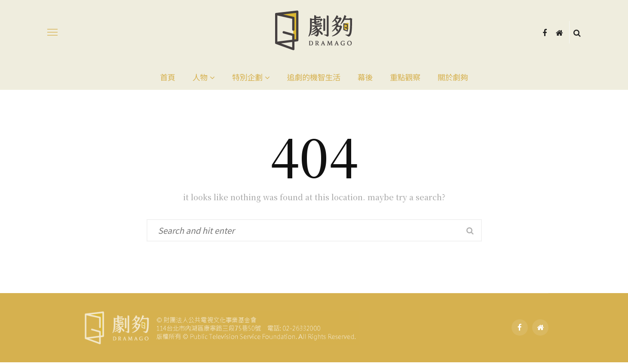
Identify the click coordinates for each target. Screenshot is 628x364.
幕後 (365, 77)
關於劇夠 (453, 77)
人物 (200, 77)
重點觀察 (405, 77)
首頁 (167, 77)
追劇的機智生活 (314, 77)
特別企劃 (247, 77)
